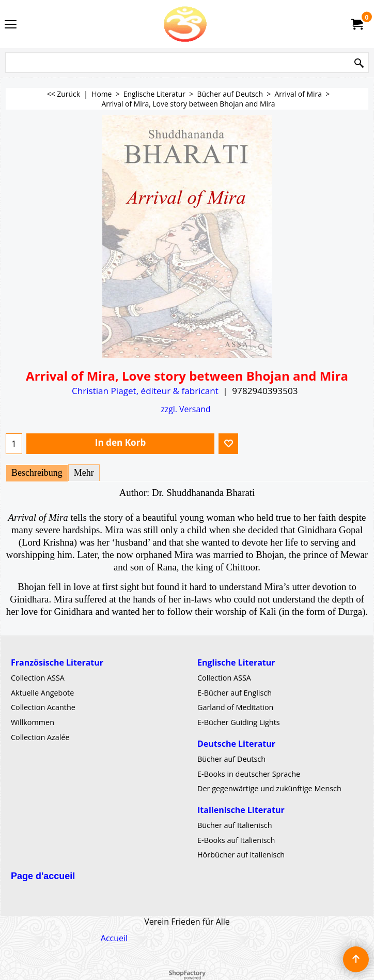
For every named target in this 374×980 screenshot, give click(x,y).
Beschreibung (37, 473)
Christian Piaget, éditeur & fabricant (145, 391)
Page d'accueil (43, 876)
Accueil (114, 938)
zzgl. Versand (185, 409)
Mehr (84, 473)
